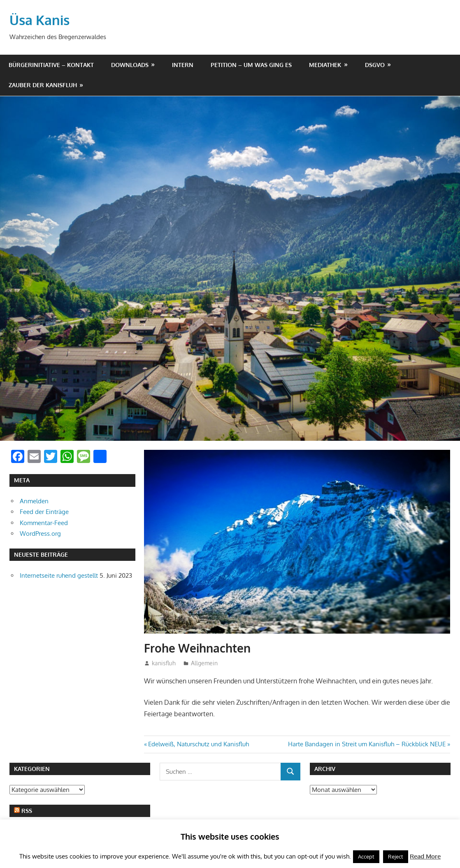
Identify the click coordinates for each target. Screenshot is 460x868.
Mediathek (325, 65)
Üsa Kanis (39, 20)
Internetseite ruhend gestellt (59, 575)
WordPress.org (40, 534)
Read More (425, 856)
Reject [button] (396, 856)
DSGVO (375, 65)
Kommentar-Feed (44, 523)
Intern (183, 65)
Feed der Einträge (44, 512)
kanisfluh (164, 663)
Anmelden (34, 501)
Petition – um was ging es (251, 65)
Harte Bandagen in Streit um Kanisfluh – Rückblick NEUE (367, 744)
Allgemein (204, 663)
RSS (27, 811)
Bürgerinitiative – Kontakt (51, 65)
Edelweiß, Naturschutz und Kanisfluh (198, 744)
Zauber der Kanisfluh (43, 85)
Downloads (130, 65)
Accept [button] (366, 856)
